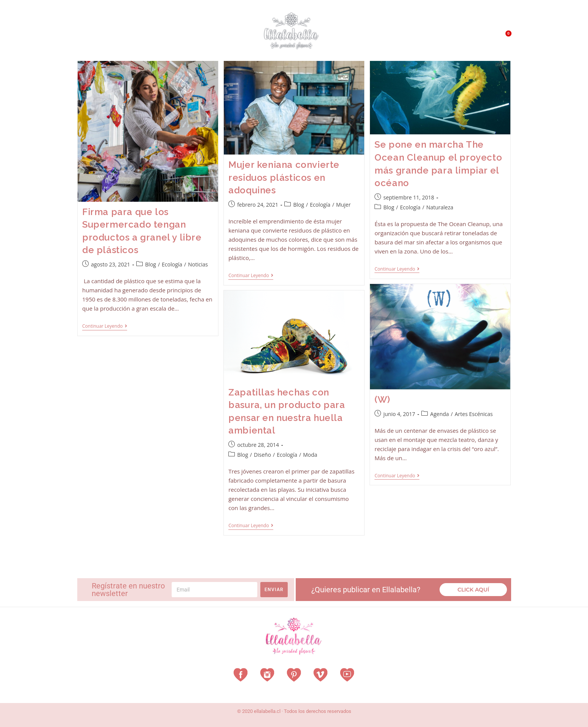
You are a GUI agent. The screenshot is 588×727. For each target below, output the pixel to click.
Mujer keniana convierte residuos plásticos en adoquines (284, 177)
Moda (310, 455)
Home (89, 36)
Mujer (343, 205)
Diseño (262, 455)
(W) (382, 399)
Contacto (468, 38)
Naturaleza (440, 207)
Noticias (198, 264)
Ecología (172, 264)
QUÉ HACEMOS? (430, 38)
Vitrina (230, 36)
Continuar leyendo (105, 326)
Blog (151, 264)
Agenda (439, 414)
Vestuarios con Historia (140, 36)
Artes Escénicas (474, 414)
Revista (198, 36)
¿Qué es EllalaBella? (376, 38)
